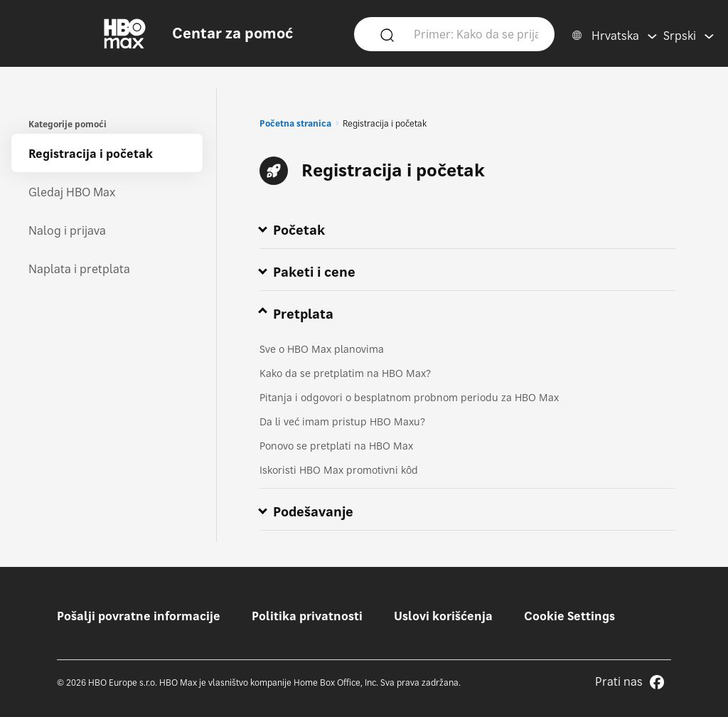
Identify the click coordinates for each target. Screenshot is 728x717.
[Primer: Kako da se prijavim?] (476, 33)
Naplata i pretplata (79, 269)
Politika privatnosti (307, 616)
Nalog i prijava (67, 230)
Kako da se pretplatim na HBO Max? (345, 373)
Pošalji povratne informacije (139, 616)
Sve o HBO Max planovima (322, 349)
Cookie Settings (569, 616)
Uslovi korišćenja (443, 616)
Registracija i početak (91, 154)
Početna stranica (295, 123)
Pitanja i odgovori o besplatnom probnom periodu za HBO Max (409, 397)
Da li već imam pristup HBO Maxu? (342, 421)
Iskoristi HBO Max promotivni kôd (339, 470)
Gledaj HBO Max (72, 192)
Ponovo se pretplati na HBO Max (336, 446)
